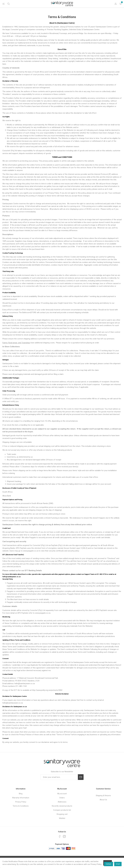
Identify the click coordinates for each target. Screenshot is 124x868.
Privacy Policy (21, 802)
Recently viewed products (62, 806)
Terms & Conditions (21, 806)
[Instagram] (64, 836)
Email (118, 864)
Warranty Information (21, 798)
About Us (103, 800)
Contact (108, 864)
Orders (62, 798)
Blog (21, 794)
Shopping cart (62, 814)
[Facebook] (60, 836)
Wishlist (62, 818)
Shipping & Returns (103, 796)
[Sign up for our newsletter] (59, 777)
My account (62, 794)
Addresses (62, 802)
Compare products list (62, 810)
